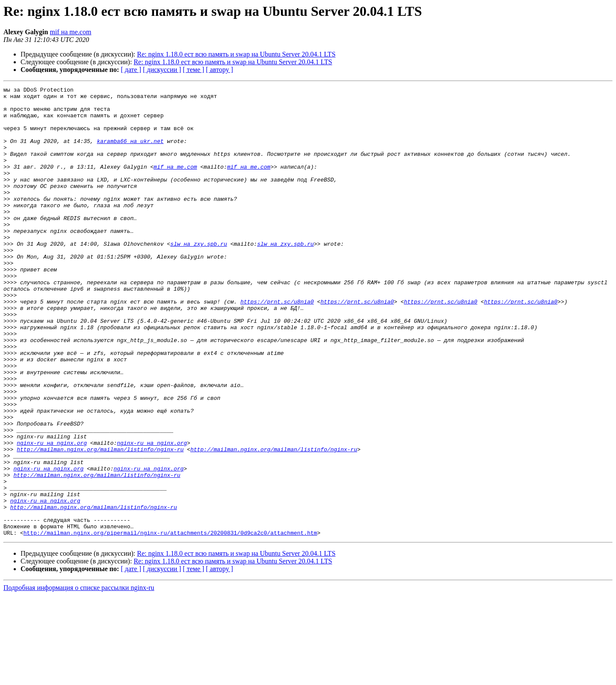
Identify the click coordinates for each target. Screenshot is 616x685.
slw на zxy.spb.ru (199, 276)
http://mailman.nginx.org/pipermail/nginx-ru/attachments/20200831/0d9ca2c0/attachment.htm (170, 622)
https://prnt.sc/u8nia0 (277, 345)
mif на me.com (70, 32)
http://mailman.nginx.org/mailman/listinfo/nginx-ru (100, 522)
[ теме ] (193, 70)
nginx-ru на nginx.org (52, 515)
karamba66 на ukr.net (130, 152)
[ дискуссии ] (162, 70)
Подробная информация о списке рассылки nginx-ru (79, 678)
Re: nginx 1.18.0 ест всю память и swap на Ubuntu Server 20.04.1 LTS (236, 54)
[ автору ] (219, 70)
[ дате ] (131, 70)
